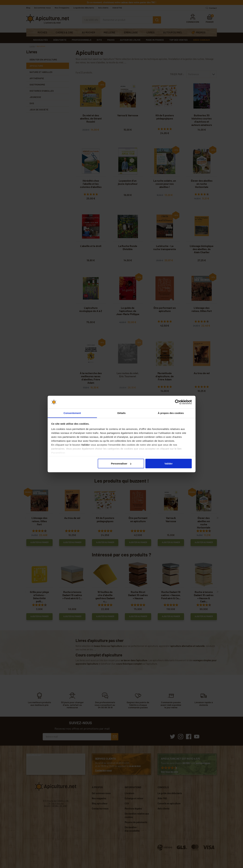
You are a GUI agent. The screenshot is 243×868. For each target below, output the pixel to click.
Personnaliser (121, 464)
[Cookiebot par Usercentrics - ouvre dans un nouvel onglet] (177, 402)
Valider (168, 464)
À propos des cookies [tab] (171, 413)
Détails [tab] (122, 413)
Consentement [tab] (72, 413)
